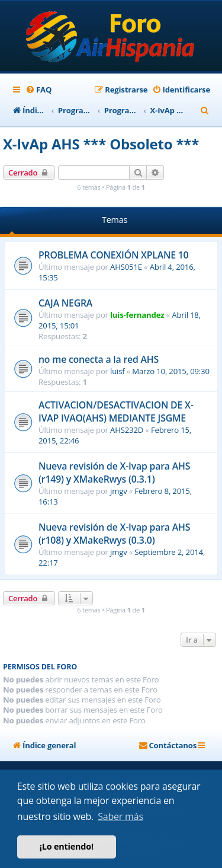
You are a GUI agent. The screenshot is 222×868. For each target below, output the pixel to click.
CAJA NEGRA (65, 303)
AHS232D (127, 430)
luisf (117, 371)
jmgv (119, 491)
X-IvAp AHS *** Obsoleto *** (101, 144)
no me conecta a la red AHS (99, 359)
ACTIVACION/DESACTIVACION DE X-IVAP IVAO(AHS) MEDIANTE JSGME (116, 411)
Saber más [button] (120, 816)
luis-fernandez (137, 315)
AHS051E (126, 267)
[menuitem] (38, 90)
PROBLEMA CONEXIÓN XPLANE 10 (113, 255)
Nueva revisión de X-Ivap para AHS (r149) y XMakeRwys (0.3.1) (114, 473)
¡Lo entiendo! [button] (67, 846)
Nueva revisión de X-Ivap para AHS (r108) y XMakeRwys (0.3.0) (114, 534)
